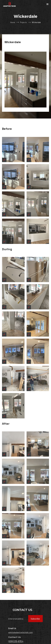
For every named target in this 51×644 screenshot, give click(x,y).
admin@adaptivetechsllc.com (20, 642)
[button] (47, 4)
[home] (9, 4)
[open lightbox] (13, 160)
